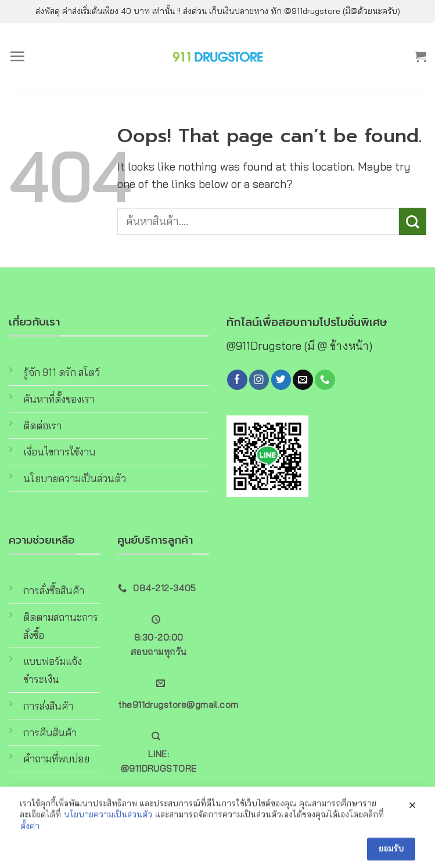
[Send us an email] (303, 380)
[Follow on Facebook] (237, 380)
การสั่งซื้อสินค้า (54, 590)
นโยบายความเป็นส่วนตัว (75, 478)
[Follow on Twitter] (281, 380)
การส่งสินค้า (48, 706)
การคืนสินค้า (50, 733)
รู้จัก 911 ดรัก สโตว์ (62, 372)
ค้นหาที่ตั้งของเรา (59, 399)
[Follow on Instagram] (259, 380)
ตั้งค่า (30, 836)
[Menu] (17, 56)
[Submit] (413, 221)
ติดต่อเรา (42, 426)
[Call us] (325, 380)
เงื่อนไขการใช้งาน (60, 452)
